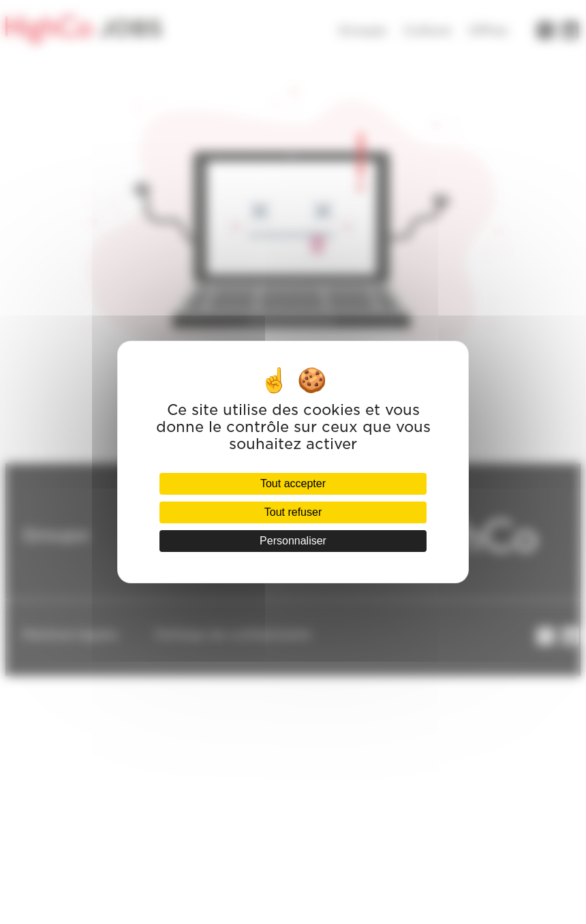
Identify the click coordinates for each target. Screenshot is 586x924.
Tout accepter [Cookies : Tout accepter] (293, 483)
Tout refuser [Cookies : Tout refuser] (293, 512)
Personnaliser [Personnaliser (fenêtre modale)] (293, 541)
